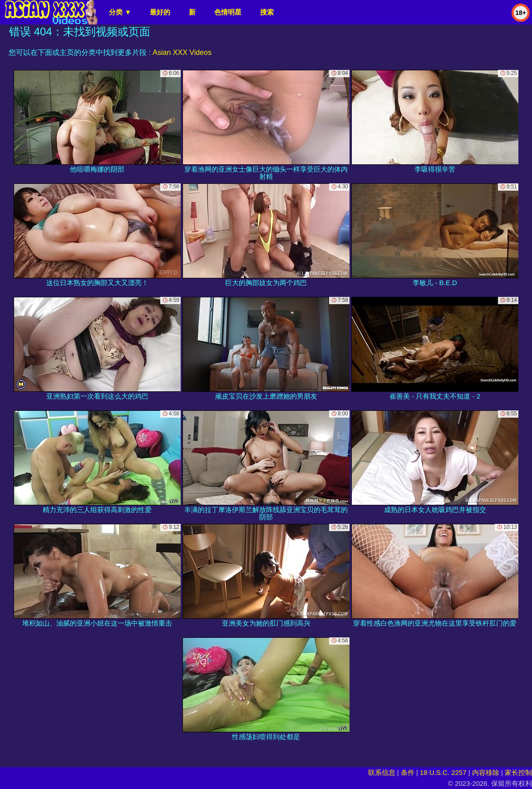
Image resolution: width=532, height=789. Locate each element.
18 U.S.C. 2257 (443, 772)
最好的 (160, 12)
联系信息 (382, 772)
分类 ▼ (120, 12)
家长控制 (518, 772)
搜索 (267, 12)
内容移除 (486, 772)
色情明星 (228, 12)
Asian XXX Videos (182, 52)
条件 (408, 772)
